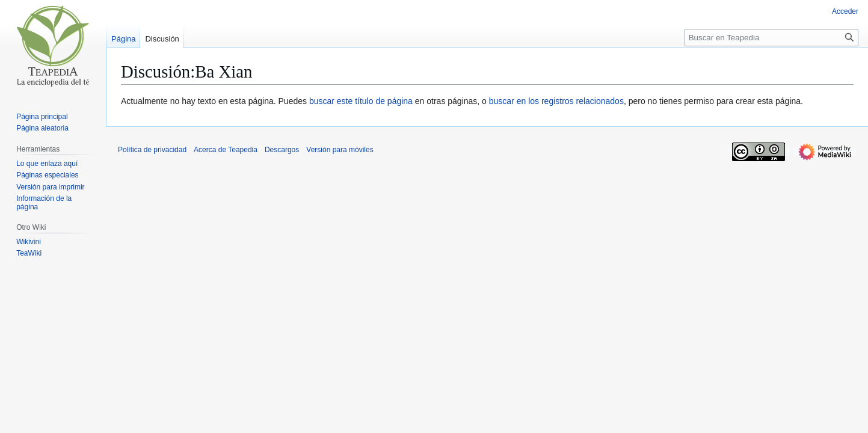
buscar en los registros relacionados (556, 101)
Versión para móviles (340, 150)
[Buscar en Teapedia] (771, 38)
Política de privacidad (152, 150)
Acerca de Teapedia (226, 150)
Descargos (282, 150)
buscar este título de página (361, 101)
